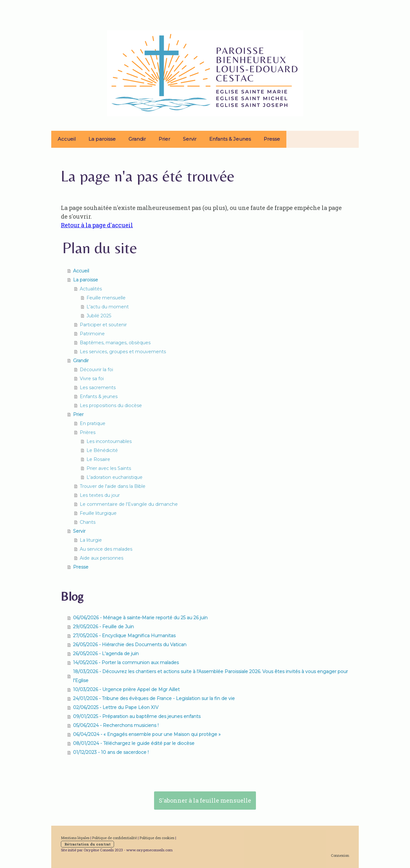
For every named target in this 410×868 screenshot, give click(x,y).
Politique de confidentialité (115, 838)
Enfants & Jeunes (230, 139)
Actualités (91, 289)
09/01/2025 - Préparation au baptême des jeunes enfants (137, 716)
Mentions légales (75, 838)
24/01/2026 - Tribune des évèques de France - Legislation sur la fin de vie (154, 698)
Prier (164, 139)
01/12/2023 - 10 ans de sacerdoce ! (111, 752)
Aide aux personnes (102, 558)
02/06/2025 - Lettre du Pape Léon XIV (116, 707)
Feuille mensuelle (106, 298)
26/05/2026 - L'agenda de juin (106, 654)
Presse (272, 139)
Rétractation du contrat (87, 844)
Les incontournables (109, 441)
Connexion (340, 855)
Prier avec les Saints (109, 468)
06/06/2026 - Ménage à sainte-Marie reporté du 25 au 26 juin (140, 618)
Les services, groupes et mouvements (123, 352)
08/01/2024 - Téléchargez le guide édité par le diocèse (134, 743)
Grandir (137, 139)
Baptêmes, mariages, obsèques (115, 343)
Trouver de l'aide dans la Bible (113, 486)
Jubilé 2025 (99, 316)
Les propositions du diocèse (111, 405)
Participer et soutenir (103, 325)
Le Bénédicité (102, 450)
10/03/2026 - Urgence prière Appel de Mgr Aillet (126, 689)
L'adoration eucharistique (115, 477)
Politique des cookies (157, 838)
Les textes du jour (100, 495)
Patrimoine (92, 334)
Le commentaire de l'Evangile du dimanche (129, 504)
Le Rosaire (98, 459)
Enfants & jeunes (99, 396)
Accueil (67, 139)
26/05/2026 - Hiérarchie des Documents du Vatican (130, 645)
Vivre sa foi (92, 379)
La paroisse (102, 139)
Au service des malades (106, 549)
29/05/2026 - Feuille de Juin (103, 627)
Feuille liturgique (98, 513)
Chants (88, 522)
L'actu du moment (108, 307)
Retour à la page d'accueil (97, 225)
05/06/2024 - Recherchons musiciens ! (116, 725)
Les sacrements (98, 388)
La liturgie (91, 540)
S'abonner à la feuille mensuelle (205, 800)
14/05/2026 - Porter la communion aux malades (126, 663)
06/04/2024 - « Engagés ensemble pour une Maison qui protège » (147, 734)
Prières (88, 432)
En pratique (93, 423)
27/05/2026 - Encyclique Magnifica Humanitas (124, 636)
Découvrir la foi (96, 370)
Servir (190, 139)
